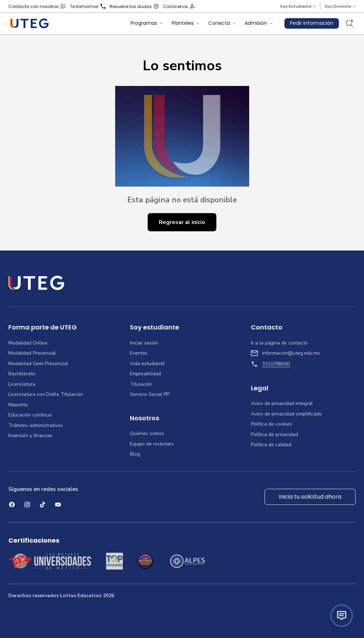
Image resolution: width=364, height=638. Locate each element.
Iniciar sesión (144, 343)
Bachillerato (22, 374)
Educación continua (30, 415)
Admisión (259, 23)
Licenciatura (22, 384)
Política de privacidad (274, 435)
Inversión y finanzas (30, 436)
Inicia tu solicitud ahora (310, 497)
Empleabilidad (145, 374)
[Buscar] (349, 23)
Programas (147, 23)
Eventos (139, 353)
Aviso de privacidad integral (282, 404)
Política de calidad (271, 445)
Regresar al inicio (182, 222)
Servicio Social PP (150, 394)
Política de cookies (272, 424)
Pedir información (312, 23)
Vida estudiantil (147, 364)
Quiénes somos (147, 434)
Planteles (186, 23)
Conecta (222, 23)
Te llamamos (88, 6)
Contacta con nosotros (37, 6)
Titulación (141, 384)
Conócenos (179, 6)
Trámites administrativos (36, 426)
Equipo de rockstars (152, 444)
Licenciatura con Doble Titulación (46, 394)
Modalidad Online (28, 343)
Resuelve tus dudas (134, 6)
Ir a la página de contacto (279, 343)
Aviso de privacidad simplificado (286, 414)
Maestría (18, 405)
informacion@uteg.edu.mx (285, 353)
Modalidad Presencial (32, 353)
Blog (135, 454)
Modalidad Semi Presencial (38, 364)
